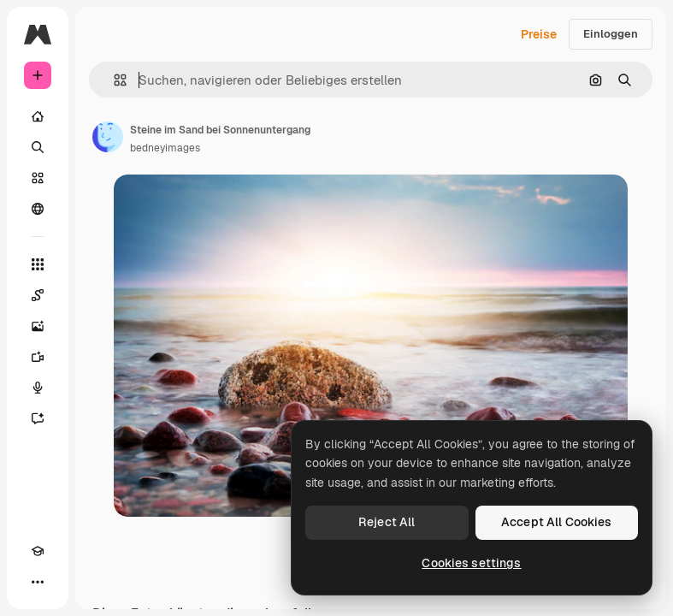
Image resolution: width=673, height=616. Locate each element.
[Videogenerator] (38, 357)
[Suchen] (38, 147)
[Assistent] (38, 418)
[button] (113, 80)
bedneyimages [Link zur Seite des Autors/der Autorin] (165, 148)
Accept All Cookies (557, 522)
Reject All (387, 522)
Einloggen (611, 34)
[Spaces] (38, 295)
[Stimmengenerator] (38, 388)
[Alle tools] (38, 264)
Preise (539, 34)
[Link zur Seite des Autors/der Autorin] (108, 137)
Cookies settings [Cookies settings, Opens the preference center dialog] (471, 563)
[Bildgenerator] (38, 326)
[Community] (38, 209)
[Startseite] (38, 116)
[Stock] (38, 178)
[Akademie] (38, 551)
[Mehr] (38, 582)
